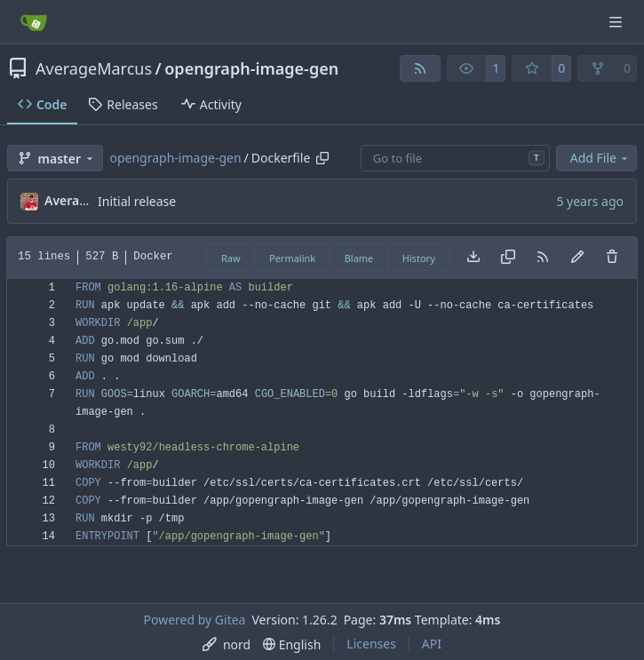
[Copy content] (508, 258)
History (419, 258)
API (432, 644)
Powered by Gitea (195, 620)
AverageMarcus (94, 68)
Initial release (137, 201)
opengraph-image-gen (251, 68)
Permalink (292, 258)
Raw (231, 258)
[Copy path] (322, 158)
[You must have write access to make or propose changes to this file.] (612, 258)
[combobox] (455, 158)
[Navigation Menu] (617, 22)
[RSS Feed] (420, 68)
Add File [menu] (600, 158)
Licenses (371, 644)
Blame (359, 258)
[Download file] (473, 258)
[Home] (34, 22)
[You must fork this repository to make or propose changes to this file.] (577, 258)
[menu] (227, 644)
